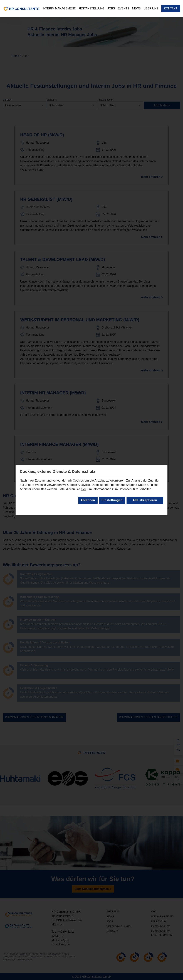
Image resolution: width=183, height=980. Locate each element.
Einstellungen (112, 500)
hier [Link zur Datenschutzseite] (83, 489)
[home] (21, 9)
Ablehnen (88, 500)
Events (123, 8)
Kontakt (171, 8)
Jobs (111, 8)
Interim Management (59, 8)
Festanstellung (91, 8)
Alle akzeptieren (145, 500)
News (136, 8)
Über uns (151, 8)
